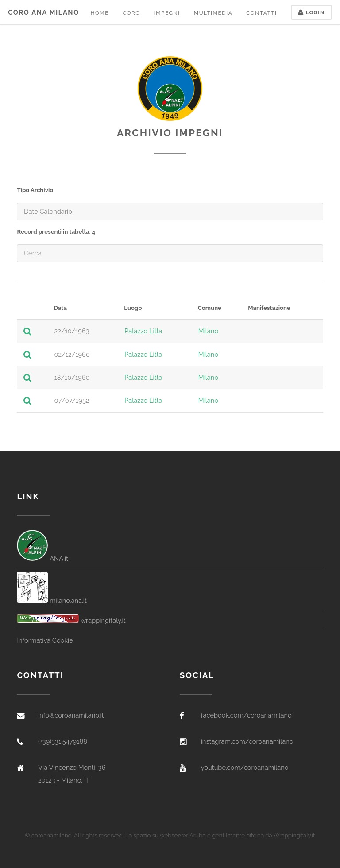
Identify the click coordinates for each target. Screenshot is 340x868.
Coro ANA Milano (44, 12)
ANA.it (42, 558)
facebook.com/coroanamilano (246, 715)
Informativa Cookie (45, 640)
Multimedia (213, 13)
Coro (131, 13)
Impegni (167, 13)
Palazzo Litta (143, 331)
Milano (208, 331)
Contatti (261, 13)
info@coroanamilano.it (71, 715)
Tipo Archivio (35, 190)
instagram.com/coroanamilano (247, 741)
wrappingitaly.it (71, 620)
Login (311, 12)
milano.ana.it (52, 600)
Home (100, 13)
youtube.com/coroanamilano (245, 767)
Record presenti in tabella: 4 (56, 232)
